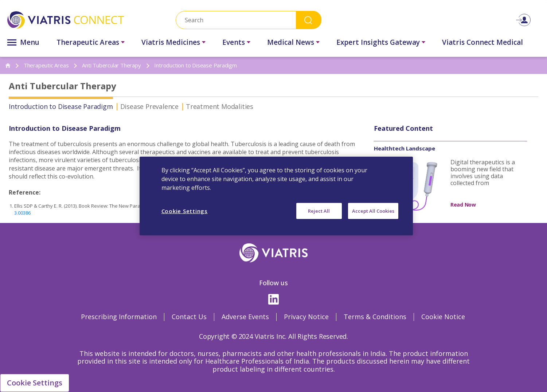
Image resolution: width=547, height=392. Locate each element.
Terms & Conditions (375, 317)
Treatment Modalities (220, 106)
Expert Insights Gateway (378, 42)
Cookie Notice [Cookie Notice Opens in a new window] (443, 317)
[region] (276, 196)
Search (309, 20)
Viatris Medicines (171, 42)
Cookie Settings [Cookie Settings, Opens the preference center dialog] (185, 211)
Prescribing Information (119, 317)
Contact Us (189, 317)
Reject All (319, 211)
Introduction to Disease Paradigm (61, 106)
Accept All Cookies (373, 211)
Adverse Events (245, 317)
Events (234, 42)
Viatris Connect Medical (482, 42)
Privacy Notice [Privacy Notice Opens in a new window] (306, 317)
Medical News (291, 42)
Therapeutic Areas (88, 42)
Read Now (463, 205)
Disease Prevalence (149, 106)
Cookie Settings (35, 383)
